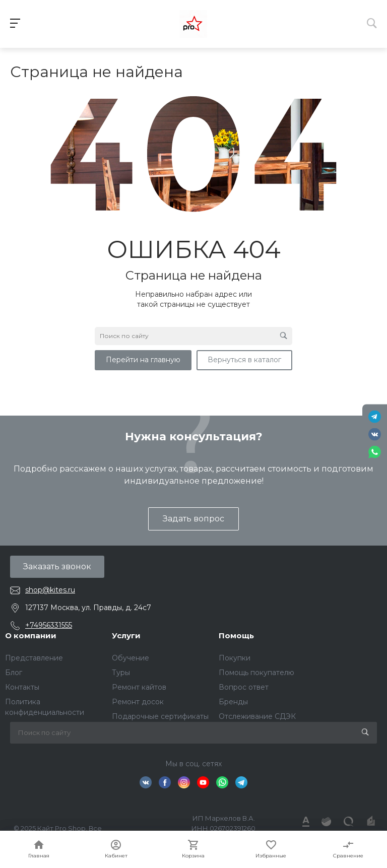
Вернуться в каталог (244, 360)
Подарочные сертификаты (160, 716)
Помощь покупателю (256, 673)
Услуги (126, 636)
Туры (121, 673)
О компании (31, 636)
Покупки (235, 658)
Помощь (236, 636)
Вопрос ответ (244, 687)
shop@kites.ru (50, 590)
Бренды (233, 702)
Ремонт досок (138, 702)
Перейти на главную (143, 360)
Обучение (131, 658)
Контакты (22, 687)
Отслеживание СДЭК (257, 716)
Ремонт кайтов (139, 687)
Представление (34, 658)
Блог (14, 673)
